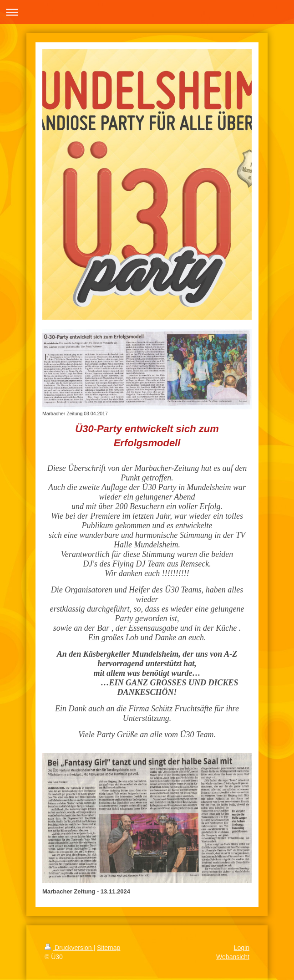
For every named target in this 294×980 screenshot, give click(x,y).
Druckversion (69, 948)
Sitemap (109, 948)
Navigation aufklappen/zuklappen (147, 12)
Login (242, 948)
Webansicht (233, 957)
